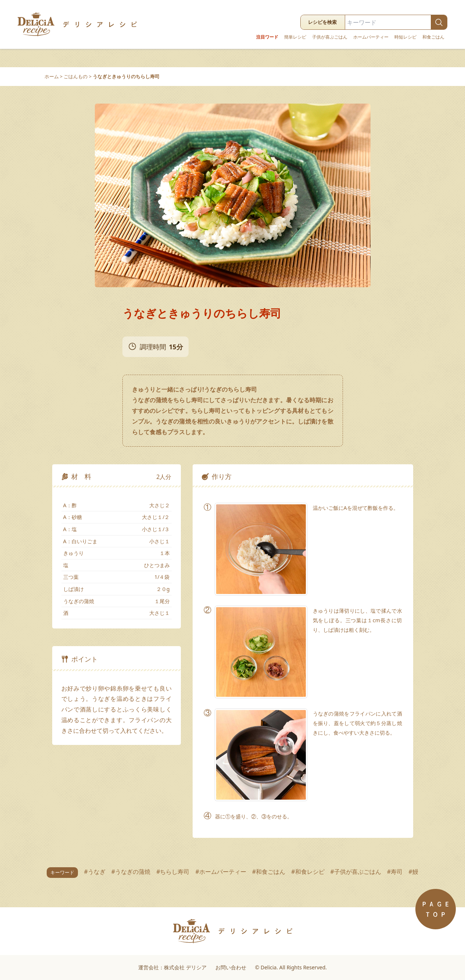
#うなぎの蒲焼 (131, 872)
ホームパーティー (371, 37)
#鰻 (413, 872)
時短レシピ (405, 37)
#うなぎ (94, 872)
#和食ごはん (269, 872)
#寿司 (395, 872)
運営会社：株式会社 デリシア (172, 967)
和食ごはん (433, 37)
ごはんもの (76, 76)
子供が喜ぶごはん (330, 37)
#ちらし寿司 (173, 872)
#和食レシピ (308, 872)
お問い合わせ (231, 967)
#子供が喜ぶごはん (356, 872)
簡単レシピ (295, 37)
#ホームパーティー (221, 872)
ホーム (52, 76)
